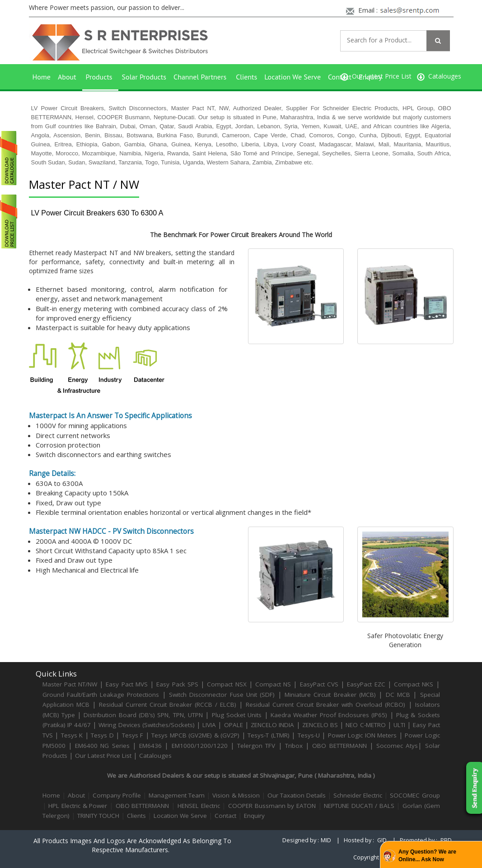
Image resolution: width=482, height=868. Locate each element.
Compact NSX (228, 684)
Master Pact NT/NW (71, 684)
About (67, 77)
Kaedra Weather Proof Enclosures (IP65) (329, 715)
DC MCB (398, 695)
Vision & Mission (236, 795)
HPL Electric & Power (78, 806)
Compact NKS (414, 684)
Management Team (177, 795)
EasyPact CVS (319, 684)
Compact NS (273, 684)
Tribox (294, 746)
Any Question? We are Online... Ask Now (427, 856)
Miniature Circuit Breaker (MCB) (330, 695)
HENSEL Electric (199, 806)
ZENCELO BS (321, 725)
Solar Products (144, 77)
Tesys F (133, 735)
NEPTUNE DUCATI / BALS (359, 806)
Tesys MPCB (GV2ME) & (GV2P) (197, 735)
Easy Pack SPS (177, 684)
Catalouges (155, 756)
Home (42, 77)
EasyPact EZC (366, 684)
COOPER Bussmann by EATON (272, 806)
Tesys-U (309, 735)
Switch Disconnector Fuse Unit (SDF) (222, 695)
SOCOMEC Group (415, 795)
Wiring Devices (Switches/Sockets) (146, 725)
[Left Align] (438, 41)
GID (382, 840)
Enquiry (370, 77)
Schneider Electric (358, 795)
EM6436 (150, 746)
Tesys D (102, 735)
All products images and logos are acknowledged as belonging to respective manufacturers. (132, 845)
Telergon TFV (256, 746)
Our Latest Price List (103, 756)
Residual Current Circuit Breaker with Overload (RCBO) (325, 705)
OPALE (234, 725)
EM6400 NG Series (102, 746)
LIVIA (209, 725)
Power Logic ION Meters (363, 735)
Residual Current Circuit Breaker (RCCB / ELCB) (169, 705)
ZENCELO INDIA (272, 725)
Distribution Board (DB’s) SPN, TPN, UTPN (143, 715)
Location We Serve (292, 77)
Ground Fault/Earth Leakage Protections (101, 695)
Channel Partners (200, 77)
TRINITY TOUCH (98, 816)
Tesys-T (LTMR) (269, 735)
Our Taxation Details (297, 795)
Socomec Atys (397, 746)
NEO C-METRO (365, 725)
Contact (340, 77)
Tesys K (72, 735)
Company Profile (117, 795)
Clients (246, 77)
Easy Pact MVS (126, 684)
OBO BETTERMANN (339, 746)
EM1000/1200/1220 (200, 746)
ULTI (399, 725)
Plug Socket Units (237, 715)
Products (99, 77)
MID (326, 840)
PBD (446, 840)
